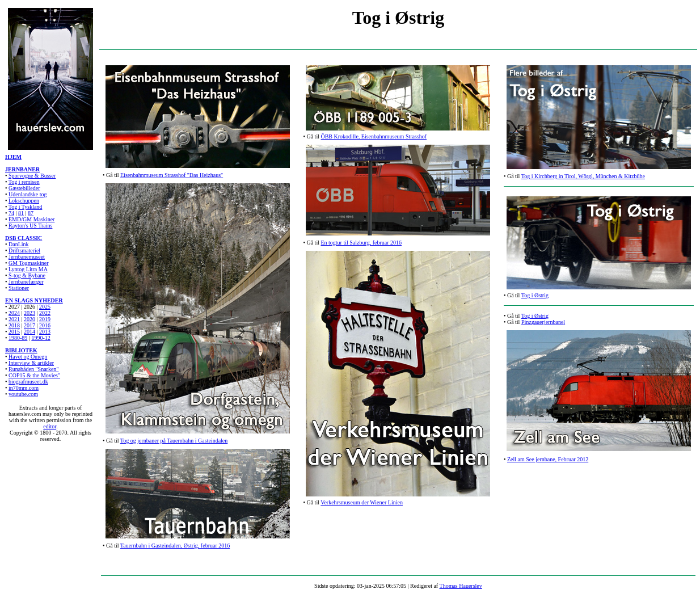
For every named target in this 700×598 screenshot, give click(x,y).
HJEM (13, 157)
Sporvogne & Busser (32, 176)
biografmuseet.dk (28, 382)
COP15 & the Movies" (34, 375)
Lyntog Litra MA (28, 269)
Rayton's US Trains (30, 226)
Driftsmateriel (24, 250)
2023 (29, 313)
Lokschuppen (24, 201)
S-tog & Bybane (27, 275)
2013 (45, 332)
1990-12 (41, 338)
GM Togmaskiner (29, 263)
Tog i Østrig (535, 295)
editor (50, 426)
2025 (45, 307)
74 (11, 213)
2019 (45, 319)
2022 (45, 313)
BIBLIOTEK (21, 350)
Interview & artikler (31, 363)
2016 (45, 325)
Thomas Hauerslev (461, 586)
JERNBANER (22, 169)
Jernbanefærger (26, 282)
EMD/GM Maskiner (31, 219)
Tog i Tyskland (26, 207)
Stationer (19, 288)
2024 (14, 313)
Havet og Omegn (28, 357)
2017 (29, 325)
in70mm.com (24, 388)
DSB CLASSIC (24, 238)
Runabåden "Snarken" (33, 369)
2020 (29, 319)
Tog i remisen (24, 182)
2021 (14, 319)
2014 (29, 332)
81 (21, 213)
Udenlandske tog (28, 194)
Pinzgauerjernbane (542, 322)
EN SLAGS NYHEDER (34, 300)
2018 (14, 325)
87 (31, 213)
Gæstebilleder (24, 188)
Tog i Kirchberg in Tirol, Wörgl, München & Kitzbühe (583, 176)
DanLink (19, 244)
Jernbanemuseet (27, 257)
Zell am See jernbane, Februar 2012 (548, 459)
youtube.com (23, 394)
